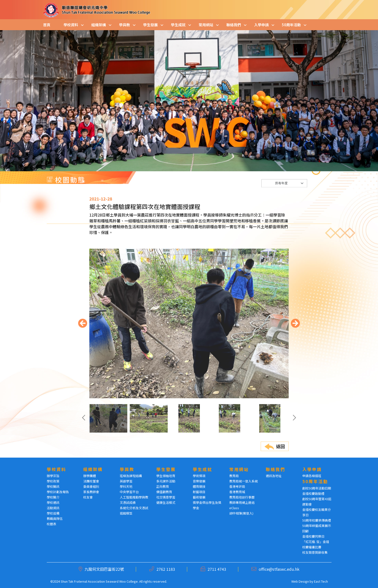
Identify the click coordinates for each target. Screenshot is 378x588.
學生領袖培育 (166, 476)
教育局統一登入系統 (244, 481)
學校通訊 (53, 502)
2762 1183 (166, 569)
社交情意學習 (166, 497)
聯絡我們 (234, 25)
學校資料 (71, 25)
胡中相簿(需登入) (241, 513)
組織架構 (99, 25)
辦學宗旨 (53, 476)
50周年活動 (291, 25)
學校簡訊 (53, 486)
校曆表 (51, 524)
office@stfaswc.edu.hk (279, 569)
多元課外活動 (166, 481)
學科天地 (126, 486)
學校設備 (53, 513)
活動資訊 (53, 508)
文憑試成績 (128, 502)
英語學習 (126, 481)
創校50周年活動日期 (317, 488)
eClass (234, 508)
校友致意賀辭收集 (315, 552)
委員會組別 (91, 486)
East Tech (321, 581)
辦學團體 (90, 476)
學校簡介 (53, 497)
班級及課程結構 (131, 476)
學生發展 (150, 25)
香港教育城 (237, 492)
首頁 (47, 25)
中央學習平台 (129, 492)
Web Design (300, 581)
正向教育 (163, 486)
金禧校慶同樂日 (313, 536)
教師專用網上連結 (242, 502)
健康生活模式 (166, 502)
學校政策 (53, 481)
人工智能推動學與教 (134, 497)
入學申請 (261, 25)
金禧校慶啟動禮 (313, 493)
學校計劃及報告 (58, 492)
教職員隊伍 (55, 519)
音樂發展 (199, 481)
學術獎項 (199, 476)
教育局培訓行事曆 (242, 497)
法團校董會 (91, 481)
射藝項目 (199, 492)
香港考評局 (237, 486)
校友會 (88, 497)
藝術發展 (199, 497)
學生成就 (178, 25)
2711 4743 (217, 569)
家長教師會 (91, 492)
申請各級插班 (312, 476)
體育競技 (199, 486)
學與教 (124, 25)
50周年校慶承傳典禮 (317, 520)
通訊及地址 (274, 476)
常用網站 (206, 25)
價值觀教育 (164, 492)
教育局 (234, 476)
